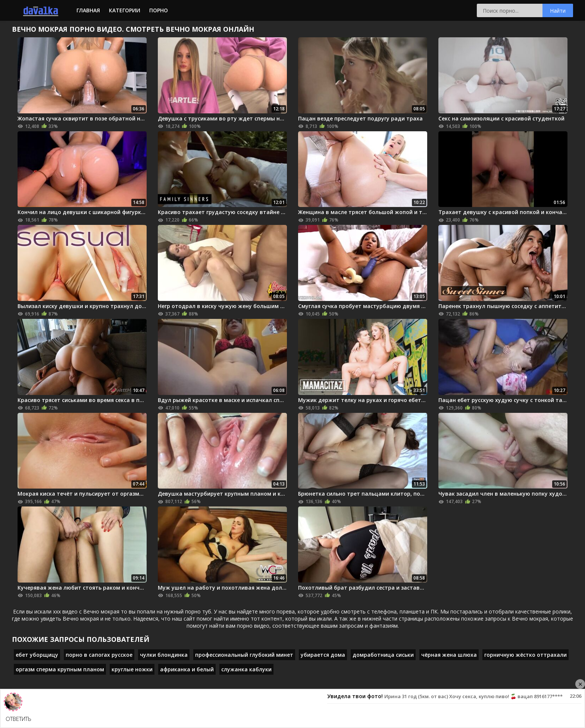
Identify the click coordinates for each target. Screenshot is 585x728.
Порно (159, 10)
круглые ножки (132, 669)
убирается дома (323, 655)
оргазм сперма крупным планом (60, 669)
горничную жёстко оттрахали (525, 655)
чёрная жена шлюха (449, 655)
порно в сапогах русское (99, 655)
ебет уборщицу (37, 655)
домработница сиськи (383, 655)
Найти (558, 11)
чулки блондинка (164, 655)
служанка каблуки (246, 669)
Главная (88, 10)
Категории (125, 10)
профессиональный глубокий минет (244, 655)
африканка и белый (187, 669)
